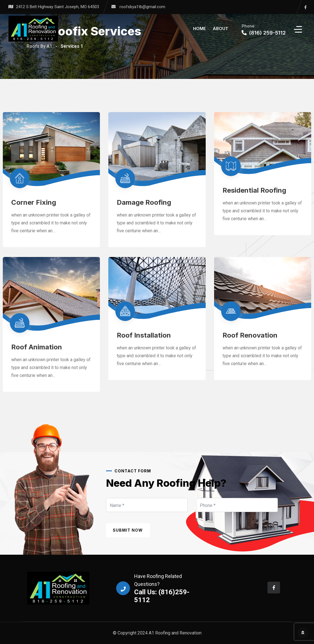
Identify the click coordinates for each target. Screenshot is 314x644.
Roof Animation (37, 347)
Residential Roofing (254, 190)
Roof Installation (144, 335)
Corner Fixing (34, 202)
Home (200, 29)
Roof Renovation (250, 335)
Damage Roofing (144, 202)
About (221, 29)
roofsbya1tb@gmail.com (142, 7)
